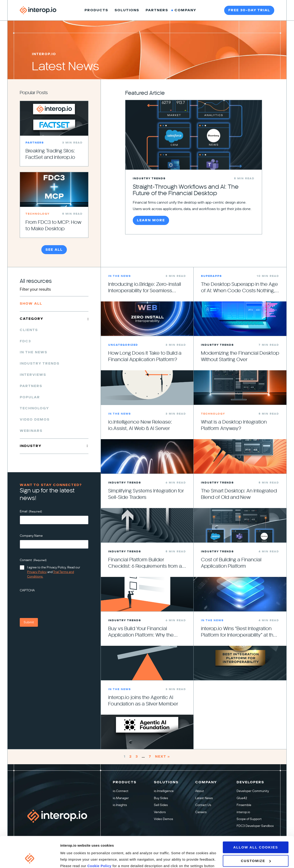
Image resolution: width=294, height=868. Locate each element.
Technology (34, 408)
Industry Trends (40, 364)
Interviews (33, 375)
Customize (256, 834)
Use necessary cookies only (256, 850)
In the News (34, 352)
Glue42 (242, 798)
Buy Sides (161, 798)
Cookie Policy (100, 839)
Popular (30, 397)
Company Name (31, 536)
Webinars (31, 431)
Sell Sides (161, 805)
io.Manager (121, 798)
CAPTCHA (27, 590)
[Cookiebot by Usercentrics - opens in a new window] (30, 859)
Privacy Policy (37, 572)
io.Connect (121, 791)
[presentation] (55, 604)
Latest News (204, 798)
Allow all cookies (256, 821)
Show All (31, 304)
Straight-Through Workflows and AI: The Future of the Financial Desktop (186, 190)
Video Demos (35, 420)
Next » (163, 757)
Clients (29, 330)
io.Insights (120, 805)
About (200, 791)
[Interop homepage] (38, 10)
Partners (31, 386)
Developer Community (253, 791)
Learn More (151, 220)
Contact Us (203, 805)
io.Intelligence (164, 791)
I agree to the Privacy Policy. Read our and (54, 572)
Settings (67, 859)
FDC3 (25, 341)
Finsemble (244, 805)
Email (31, 511)
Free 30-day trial (249, 10)
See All (54, 250)
